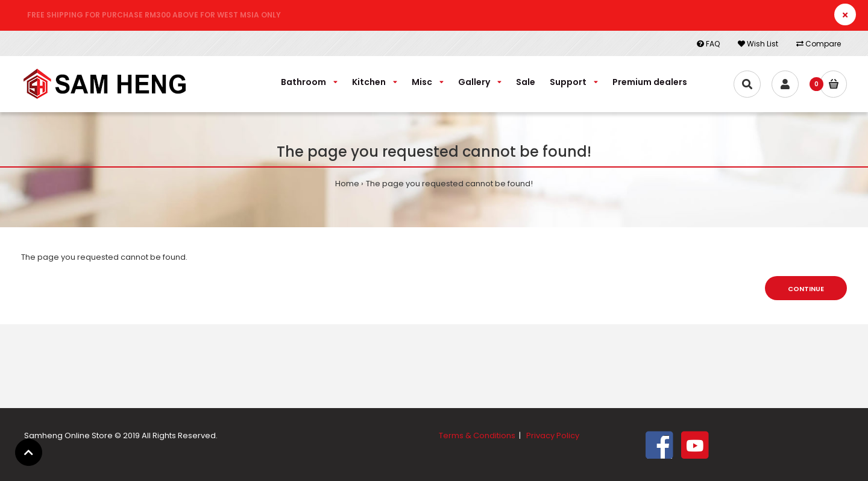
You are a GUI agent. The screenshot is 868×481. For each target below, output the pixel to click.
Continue (806, 289)
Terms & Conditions (477, 435)
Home (347, 184)
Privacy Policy (553, 435)
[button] (29, 452)
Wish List (758, 44)
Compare (819, 44)
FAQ (708, 44)
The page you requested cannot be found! (449, 184)
